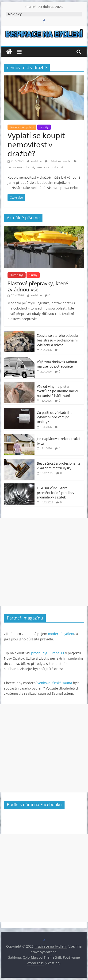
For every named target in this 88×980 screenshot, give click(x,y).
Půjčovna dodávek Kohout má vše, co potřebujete (57, 364)
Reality (44, 127)
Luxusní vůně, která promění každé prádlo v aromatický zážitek (55, 493)
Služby (33, 275)
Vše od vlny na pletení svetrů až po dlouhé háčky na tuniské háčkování (57, 391)
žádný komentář (58, 161)
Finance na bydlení (22, 127)
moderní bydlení (61, 634)
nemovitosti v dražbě (50, 167)
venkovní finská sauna (55, 683)
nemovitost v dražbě (21, 167)
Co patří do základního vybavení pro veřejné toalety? (55, 417)
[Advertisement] (44, 562)
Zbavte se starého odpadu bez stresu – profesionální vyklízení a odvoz (57, 340)
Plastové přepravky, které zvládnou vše (38, 286)
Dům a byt (17, 275)
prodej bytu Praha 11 (48, 653)
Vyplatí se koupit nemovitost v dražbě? (36, 144)
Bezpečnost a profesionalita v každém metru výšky (59, 466)
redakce (37, 161)
